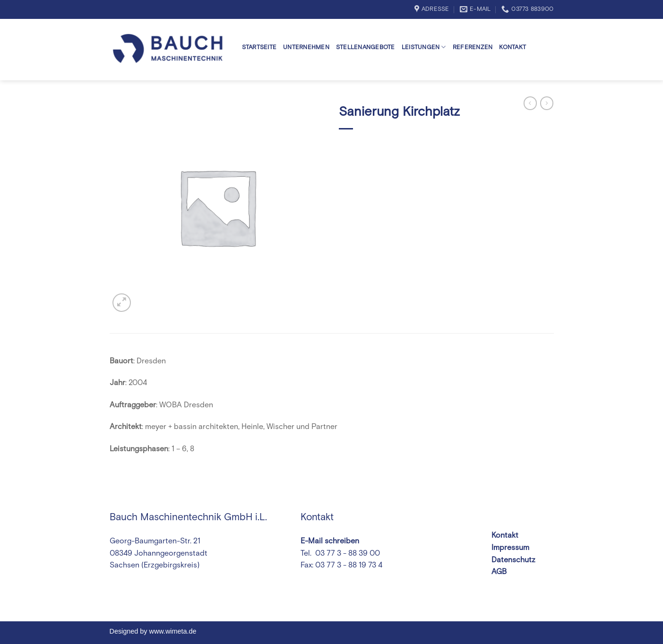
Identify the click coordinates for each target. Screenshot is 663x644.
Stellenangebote (366, 47)
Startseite (259, 47)
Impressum (510, 548)
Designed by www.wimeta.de (153, 631)
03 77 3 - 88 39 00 (347, 553)
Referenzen (473, 47)
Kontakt (512, 47)
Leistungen (424, 47)
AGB (499, 572)
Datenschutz (513, 560)
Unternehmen (306, 47)
